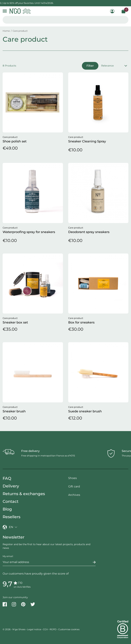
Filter (90, 66)
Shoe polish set (15, 141)
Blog (7, 509)
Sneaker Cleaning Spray (87, 141)
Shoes (73, 478)
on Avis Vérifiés (22, 587)
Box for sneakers (81, 322)
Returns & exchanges (24, 494)
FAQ (7, 478)
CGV (45, 629)
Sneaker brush (14, 411)
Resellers (11, 517)
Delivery (11, 486)
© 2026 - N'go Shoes (14, 629)
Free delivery (30, 451)
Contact (11, 501)
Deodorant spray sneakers (89, 232)
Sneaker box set (15, 322)
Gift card (74, 486)
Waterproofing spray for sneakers (29, 232)
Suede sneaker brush (85, 411)
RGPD (53, 629)
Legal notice (34, 629)
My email (8, 556)
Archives (74, 495)
